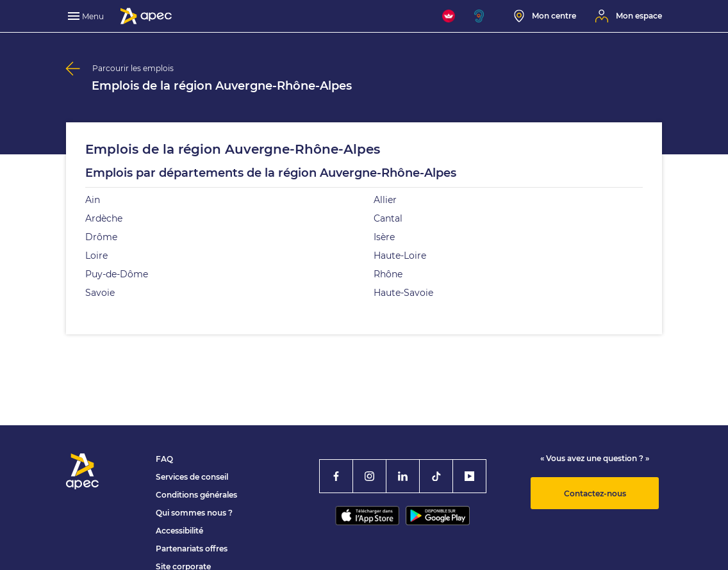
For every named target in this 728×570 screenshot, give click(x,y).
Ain (93, 200)
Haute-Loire (400, 256)
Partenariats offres (192, 549)
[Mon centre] (545, 16)
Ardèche (104, 218)
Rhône (388, 274)
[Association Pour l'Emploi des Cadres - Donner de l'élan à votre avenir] (146, 16)
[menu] (87, 16)
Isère (384, 237)
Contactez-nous (595, 493)
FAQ (164, 459)
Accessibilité (179, 531)
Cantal (388, 218)
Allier (385, 200)
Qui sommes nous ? (194, 513)
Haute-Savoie (403, 293)
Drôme (101, 237)
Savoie (100, 293)
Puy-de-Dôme (117, 274)
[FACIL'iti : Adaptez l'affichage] (449, 16)
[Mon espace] (629, 16)
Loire (96, 256)
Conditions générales (196, 495)
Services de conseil (192, 477)
